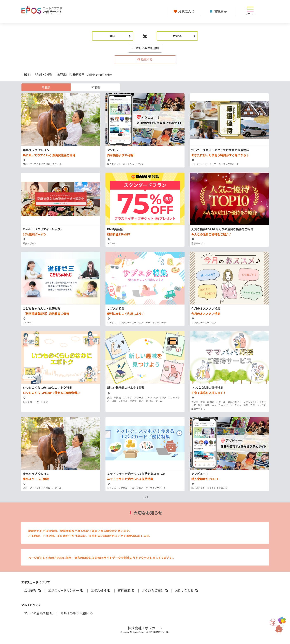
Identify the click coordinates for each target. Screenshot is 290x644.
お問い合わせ (187, 590)
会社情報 (33, 590)
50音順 (95, 87)
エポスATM (101, 590)
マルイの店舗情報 (39, 613)
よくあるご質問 (155, 590)
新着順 (46, 87)
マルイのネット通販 (77, 613)
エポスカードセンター (66, 590)
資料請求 (126, 590)
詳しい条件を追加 (145, 48)
